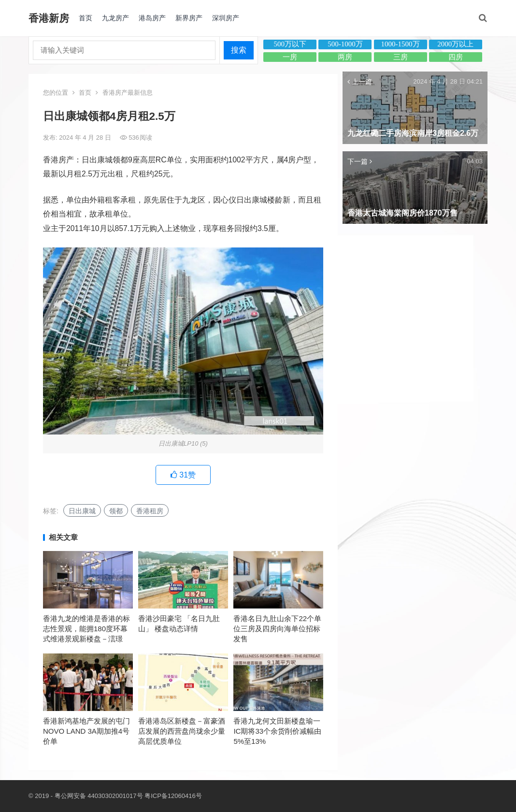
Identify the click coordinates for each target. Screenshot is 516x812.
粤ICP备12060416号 (173, 796)
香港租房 (150, 511)
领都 (116, 511)
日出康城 (82, 511)
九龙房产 (115, 18)
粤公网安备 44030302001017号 (99, 796)
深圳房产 (226, 18)
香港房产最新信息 (128, 93)
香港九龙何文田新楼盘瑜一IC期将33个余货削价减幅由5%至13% (277, 731)
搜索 (239, 50)
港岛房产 (152, 18)
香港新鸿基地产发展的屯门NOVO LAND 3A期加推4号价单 (86, 731)
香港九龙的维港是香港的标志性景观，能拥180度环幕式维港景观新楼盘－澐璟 (86, 629)
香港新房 (49, 18)
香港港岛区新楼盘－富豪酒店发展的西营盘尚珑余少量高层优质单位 (182, 731)
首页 (86, 18)
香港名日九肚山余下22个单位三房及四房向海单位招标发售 (277, 629)
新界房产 (189, 18)
